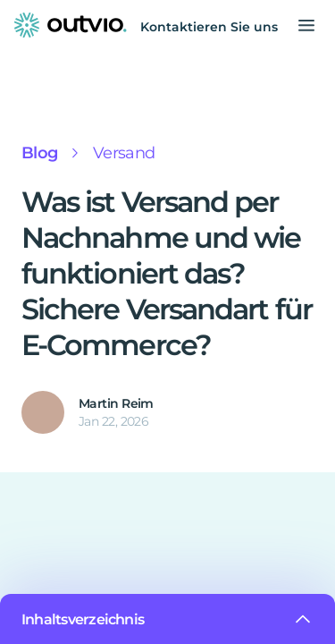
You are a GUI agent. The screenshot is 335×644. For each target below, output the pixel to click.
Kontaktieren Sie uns (215, 26)
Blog (38, 153)
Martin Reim (113, 403)
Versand (118, 153)
